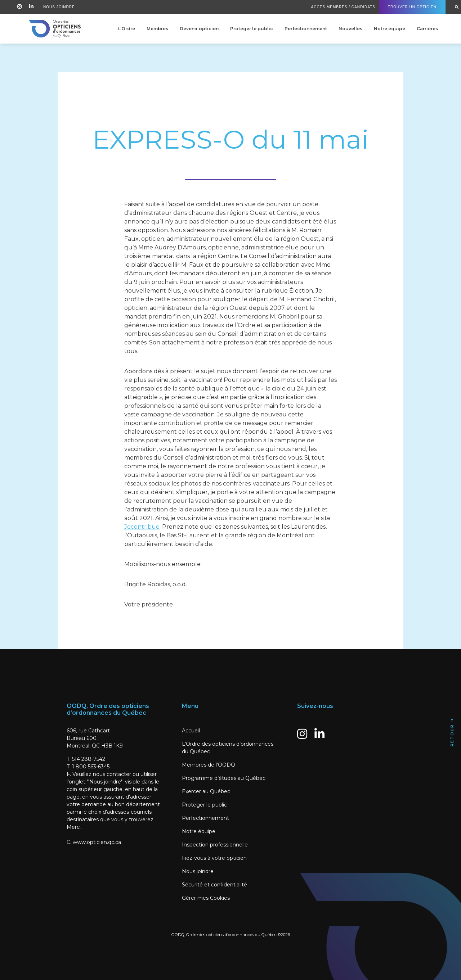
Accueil (191, 731)
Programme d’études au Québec (224, 778)
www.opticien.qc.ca (97, 842)
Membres (157, 29)
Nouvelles (350, 29)
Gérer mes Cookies (206, 898)
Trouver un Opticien (412, 7)
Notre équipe (390, 29)
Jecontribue (142, 527)
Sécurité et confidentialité (214, 885)
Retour (452, 732)
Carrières (427, 29)
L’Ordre (127, 29)
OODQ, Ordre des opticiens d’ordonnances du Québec (224, 935)
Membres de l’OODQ (209, 765)
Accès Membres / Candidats (343, 7)
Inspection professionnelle (215, 845)
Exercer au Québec (206, 791)
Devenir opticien (199, 29)
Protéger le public (252, 29)
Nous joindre (198, 871)
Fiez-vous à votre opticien (214, 858)
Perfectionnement (306, 29)
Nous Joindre (59, 7)
